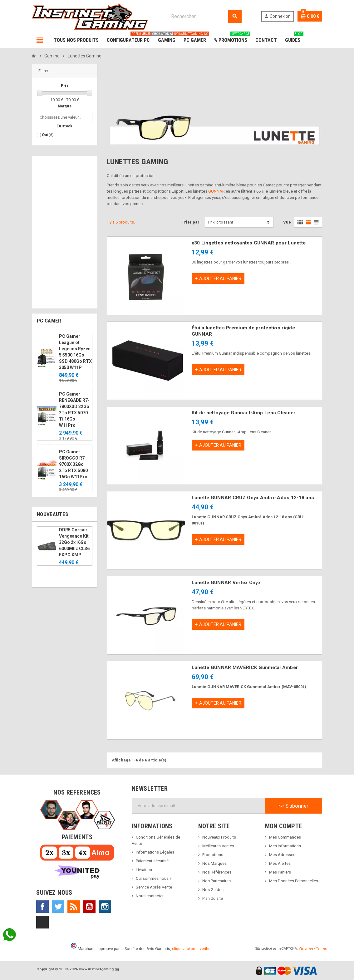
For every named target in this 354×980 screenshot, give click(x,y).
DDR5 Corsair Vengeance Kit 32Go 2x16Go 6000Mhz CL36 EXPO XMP (74, 542)
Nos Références (217, 872)
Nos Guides (213, 890)
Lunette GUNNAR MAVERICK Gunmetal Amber (245, 667)
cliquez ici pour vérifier (192, 949)
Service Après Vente (154, 887)
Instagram (105, 907)
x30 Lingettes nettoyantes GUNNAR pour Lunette (249, 243)
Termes (321, 949)
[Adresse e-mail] (199, 806)
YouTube (89, 907)
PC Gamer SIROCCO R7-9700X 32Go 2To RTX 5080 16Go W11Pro (73, 464)
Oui (48, 135)
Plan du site (213, 898)
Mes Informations (285, 846)
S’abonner (294, 806)
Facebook (42, 907)
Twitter (58, 907)
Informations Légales (155, 852)
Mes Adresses (282, 855)
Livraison (144, 870)
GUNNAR (216, 191)
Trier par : (192, 222)
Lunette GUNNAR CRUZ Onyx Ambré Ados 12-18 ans (253, 498)
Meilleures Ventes (218, 846)
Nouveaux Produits (219, 837)
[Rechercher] (204, 16)
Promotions (213, 855)
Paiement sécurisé (152, 861)
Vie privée (306, 949)
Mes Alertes (280, 863)
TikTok (42, 922)
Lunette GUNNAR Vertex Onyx (226, 583)
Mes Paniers (280, 872)
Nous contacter (150, 896)
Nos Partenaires (216, 881)
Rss (74, 907)
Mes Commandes (285, 837)
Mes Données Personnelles (294, 881)
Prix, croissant (221, 222)
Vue (287, 222)
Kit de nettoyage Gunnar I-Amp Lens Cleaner (244, 413)
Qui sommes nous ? (154, 878)
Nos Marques (214, 863)
